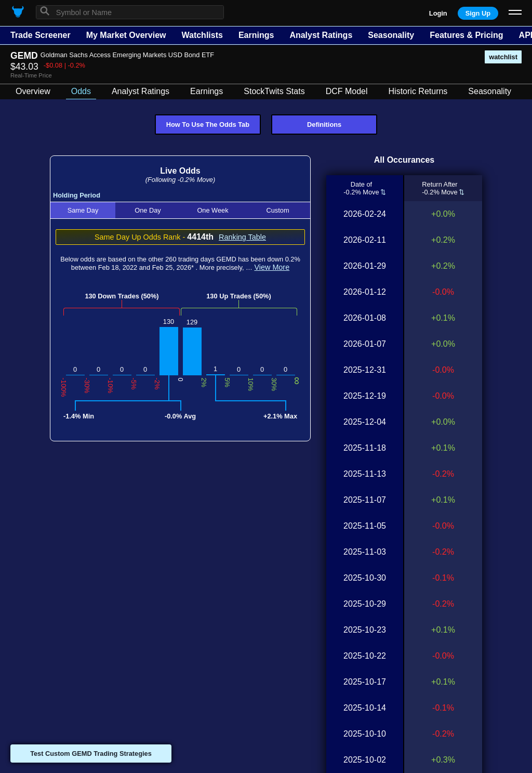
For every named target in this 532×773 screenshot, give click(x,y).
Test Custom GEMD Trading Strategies (91, 754)
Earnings (256, 35)
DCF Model (347, 91)
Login (438, 13)
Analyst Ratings (321, 35)
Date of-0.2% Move (361, 188)
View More (272, 267)
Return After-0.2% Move (440, 188)
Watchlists (202, 35)
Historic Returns (418, 91)
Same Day (83, 210)
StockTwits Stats (274, 91)
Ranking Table (242, 237)
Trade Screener (41, 35)
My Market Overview (126, 35)
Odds (81, 91)
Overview (33, 91)
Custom (277, 210)
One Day (148, 210)
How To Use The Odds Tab (208, 125)
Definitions (324, 125)
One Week (212, 210)
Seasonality (391, 35)
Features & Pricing (466, 35)
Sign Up (478, 13)
